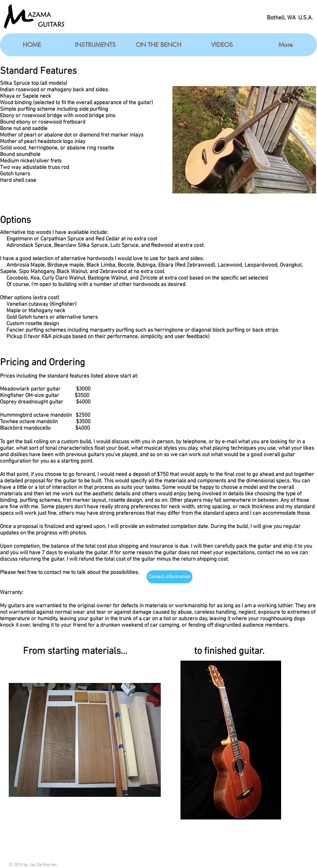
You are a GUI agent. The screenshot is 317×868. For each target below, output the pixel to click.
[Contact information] (169, 577)
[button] (95, 45)
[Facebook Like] (292, 864)
